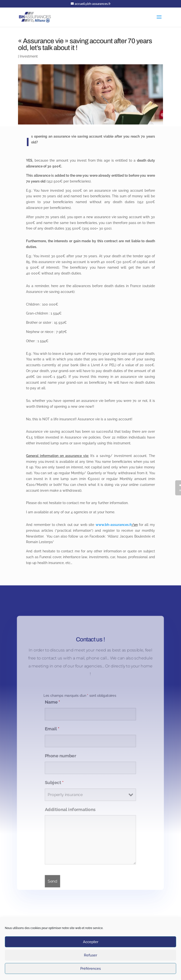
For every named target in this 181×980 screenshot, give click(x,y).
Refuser (90, 955)
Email (51, 728)
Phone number (60, 756)
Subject (53, 783)
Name (51, 700)
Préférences (90, 969)
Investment (29, 56)
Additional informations (70, 811)
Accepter (91, 942)
